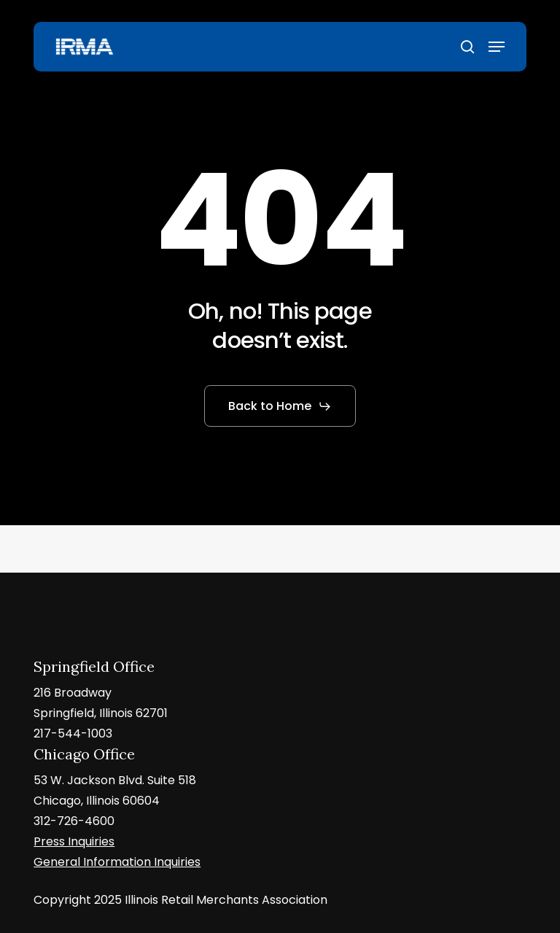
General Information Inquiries (117, 862)
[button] (497, 47)
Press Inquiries (74, 841)
